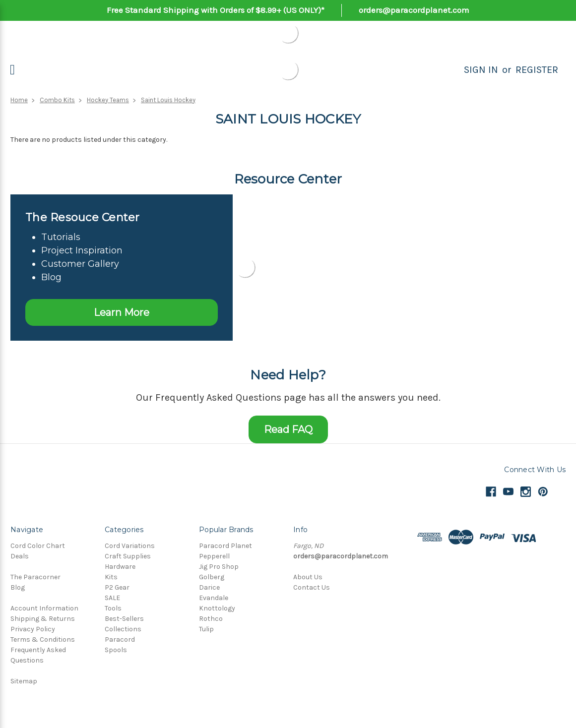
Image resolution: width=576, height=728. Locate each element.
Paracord (120, 639)
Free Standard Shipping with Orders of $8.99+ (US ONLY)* (216, 10)
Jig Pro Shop (219, 567)
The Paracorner (35, 577)
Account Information (44, 608)
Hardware (120, 567)
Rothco (211, 619)
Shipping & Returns (43, 619)
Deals (20, 556)
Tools (113, 608)
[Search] (453, 70)
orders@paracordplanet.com (414, 10)
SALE (112, 598)
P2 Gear (117, 587)
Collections (123, 629)
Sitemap (24, 681)
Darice (209, 587)
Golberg (212, 577)
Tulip (206, 629)
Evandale (214, 598)
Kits (111, 577)
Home (19, 100)
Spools (116, 650)
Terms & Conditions (43, 639)
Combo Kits (57, 100)
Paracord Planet (225, 546)
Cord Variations (130, 546)
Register (537, 70)
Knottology (217, 608)
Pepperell (214, 556)
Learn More (122, 312)
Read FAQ (288, 429)
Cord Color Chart (38, 546)
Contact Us (312, 587)
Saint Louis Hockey (168, 100)
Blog (18, 587)
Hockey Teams (108, 100)
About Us (308, 577)
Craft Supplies (128, 556)
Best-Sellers (124, 619)
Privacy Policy (33, 629)
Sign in (481, 70)
